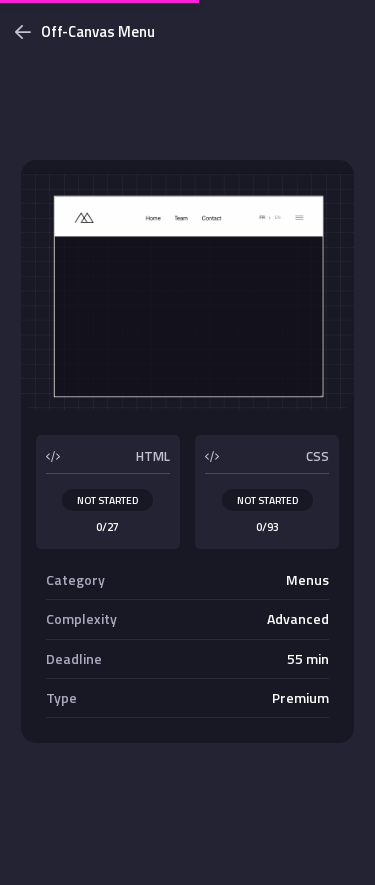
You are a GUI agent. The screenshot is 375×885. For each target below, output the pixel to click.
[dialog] (187, 442)
